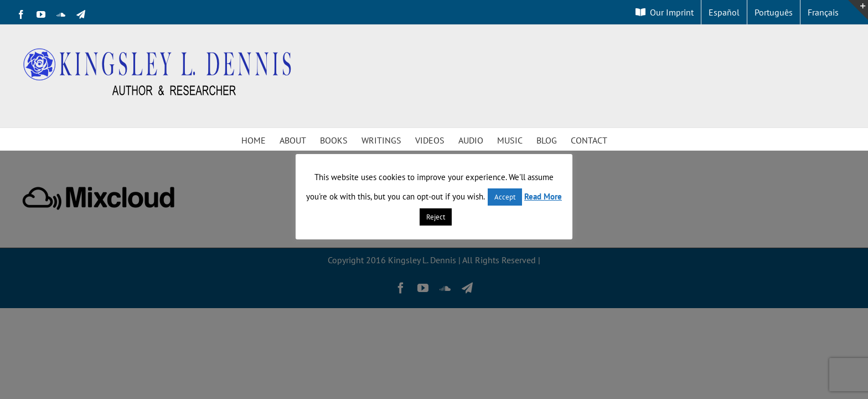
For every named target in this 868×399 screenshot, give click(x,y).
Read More (543, 196)
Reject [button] (436, 217)
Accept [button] (505, 197)
